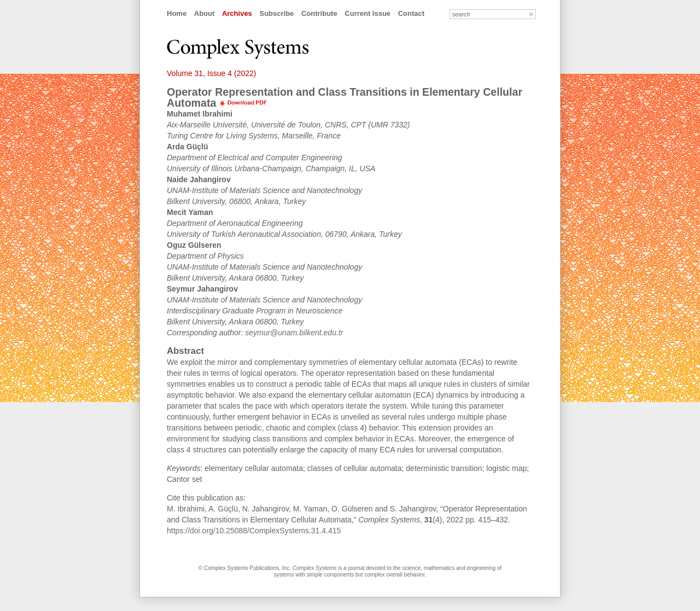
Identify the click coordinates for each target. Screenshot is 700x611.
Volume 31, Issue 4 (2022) (211, 73)
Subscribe (276, 13)
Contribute (319, 13)
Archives (237, 13)
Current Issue (367, 13)
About (205, 13)
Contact (411, 13)
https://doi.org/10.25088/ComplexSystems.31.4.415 (254, 531)
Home (177, 13)
